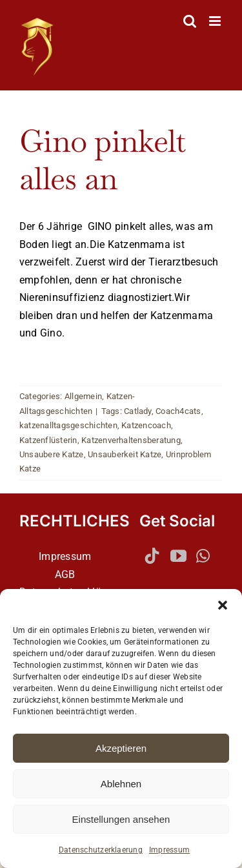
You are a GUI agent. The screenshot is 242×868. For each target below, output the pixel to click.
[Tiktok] (152, 556)
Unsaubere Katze (52, 454)
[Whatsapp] (203, 556)
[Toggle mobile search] (190, 21)
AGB (65, 574)
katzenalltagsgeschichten (68, 425)
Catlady (138, 411)
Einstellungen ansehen (121, 819)
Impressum (169, 850)
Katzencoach (146, 425)
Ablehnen (121, 784)
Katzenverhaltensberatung (131, 440)
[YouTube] (178, 556)
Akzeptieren (121, 748)
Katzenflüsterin (48, 440)
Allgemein (83, 396)
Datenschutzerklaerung (101, 850)
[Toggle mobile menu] (216, 21)
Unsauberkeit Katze (125, 454)
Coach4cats (178, 411)
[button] (223, 605)
